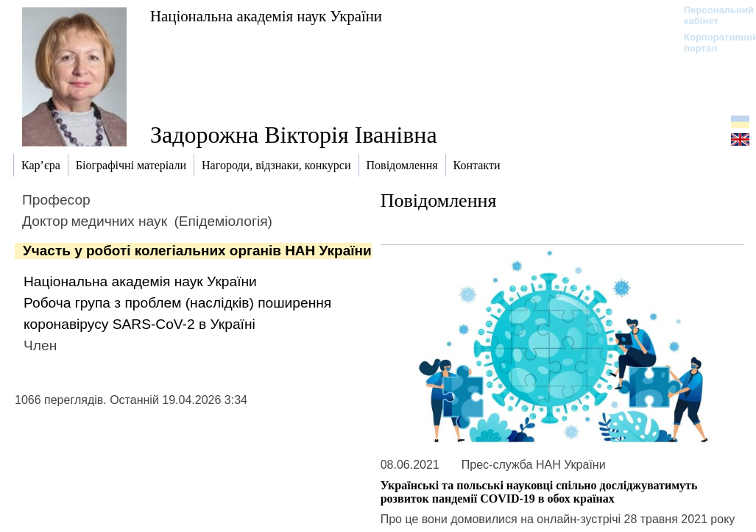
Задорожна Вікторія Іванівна (294, 135)
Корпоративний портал (711, 43)
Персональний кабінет (711, 15)
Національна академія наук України (266, 16)
